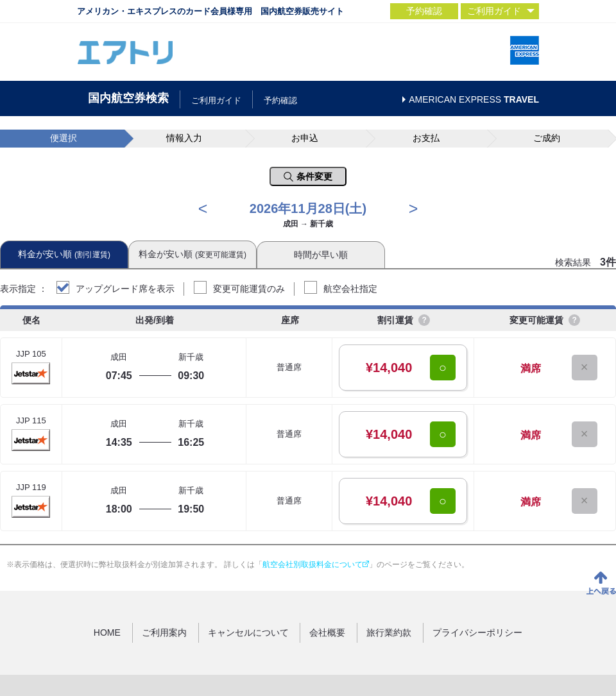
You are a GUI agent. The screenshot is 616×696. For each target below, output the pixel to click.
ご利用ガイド (216, 100)
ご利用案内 (164, 632)
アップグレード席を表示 (125, 289)
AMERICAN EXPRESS (474, 99)
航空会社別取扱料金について (316, 564)
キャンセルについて (248, 632)
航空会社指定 (350, 289)
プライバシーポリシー (477, 632)
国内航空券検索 (128, 98)
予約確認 (424, 11)
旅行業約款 (389, 632)
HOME (107, 632)
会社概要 (327, 632)
